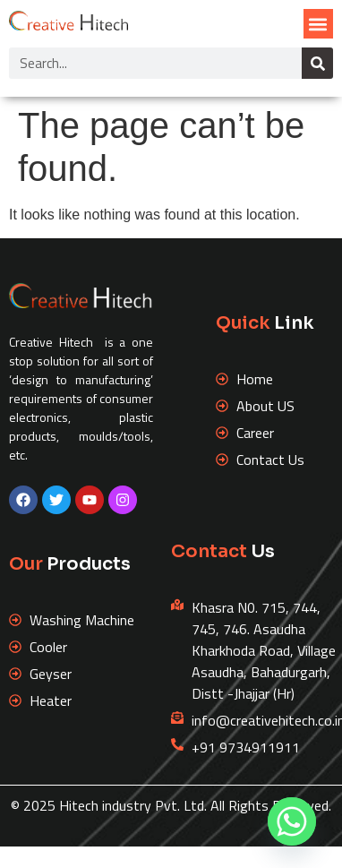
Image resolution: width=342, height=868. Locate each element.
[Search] (317, 63)
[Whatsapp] (292, 821)
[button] (318, 24)
